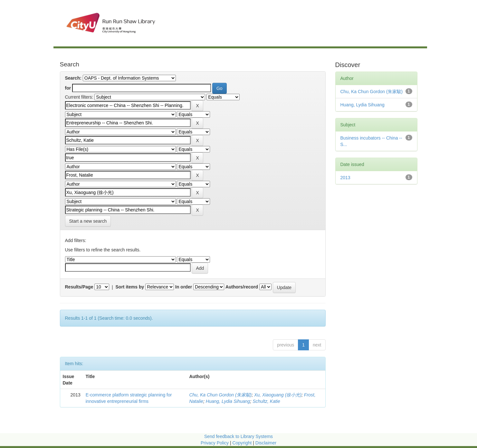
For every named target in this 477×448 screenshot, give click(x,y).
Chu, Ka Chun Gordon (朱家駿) (220, 395)
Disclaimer (266, 443)
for (68, 88)
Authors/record (242, 287)
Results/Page (79, 287)
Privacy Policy (215, 443)
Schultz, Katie (266, 401)
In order (184, 287)
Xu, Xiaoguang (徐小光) (278, 395)
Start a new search (88, 221)
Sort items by (130, 287)
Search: (73, 78)
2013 (345, 178)
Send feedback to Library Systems (238, 436)
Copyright (243, 443)
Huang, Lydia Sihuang (228, 401)
